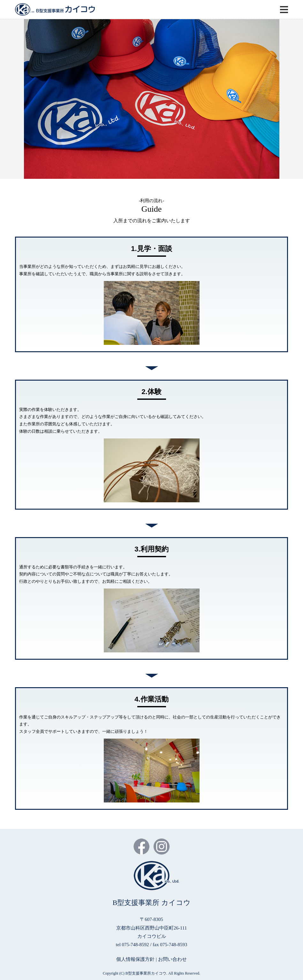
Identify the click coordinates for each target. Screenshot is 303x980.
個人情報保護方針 (135, 959)
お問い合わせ (172, 959)
